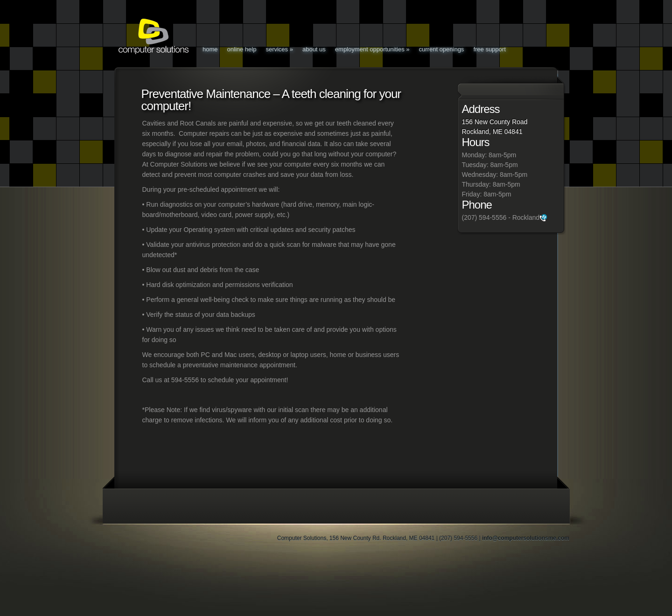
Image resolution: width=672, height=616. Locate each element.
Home (210, 49)
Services (279, 49)
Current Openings (442, 49)
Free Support (489, 49)
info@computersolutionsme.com (526, 538)
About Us (314, 49)
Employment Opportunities (372, 49)
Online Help (242, 49)
